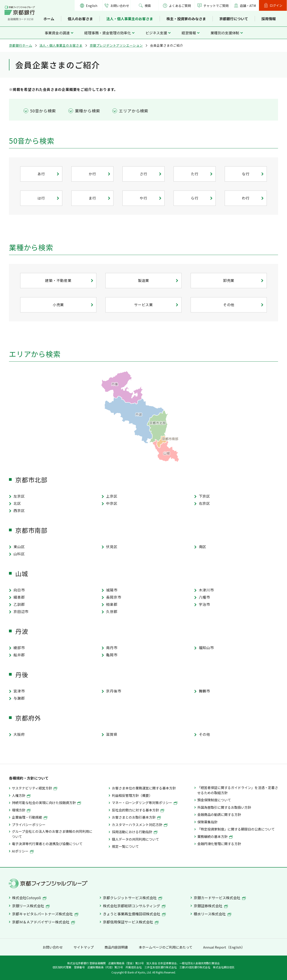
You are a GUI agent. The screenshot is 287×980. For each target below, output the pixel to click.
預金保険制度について (214, 800)
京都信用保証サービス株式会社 (131, 922)
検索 (148, 6)
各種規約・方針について (29, 778)
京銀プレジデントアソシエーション (116, 45)
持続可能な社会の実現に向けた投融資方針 (46, 803)
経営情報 (189, 33)
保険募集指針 (207, 822)
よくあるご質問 (177, 6)
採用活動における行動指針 (135, 832)
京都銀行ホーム (21, 45)
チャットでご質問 (216, 6)
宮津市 (19, 691)
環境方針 (21, 810)
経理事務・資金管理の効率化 (108, 33)
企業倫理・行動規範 (30, 817)
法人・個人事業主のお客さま (130, 19)
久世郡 (112, 611)
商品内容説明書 (116, 947)
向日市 (19, 590)
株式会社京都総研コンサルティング (134, 906)
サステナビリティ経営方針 (35, 788)
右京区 (204, 503)
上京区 (112, 496)
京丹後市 (114, 691)
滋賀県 (112, 734)
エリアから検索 (134, 111)
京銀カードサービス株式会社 (220, 898)
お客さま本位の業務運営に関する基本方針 (144, 788)
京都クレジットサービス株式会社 (133, 898)
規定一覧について (125, 846)
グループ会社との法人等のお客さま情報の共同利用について (52, 834)
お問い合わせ (120, 6)
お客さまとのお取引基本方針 (136, 817)
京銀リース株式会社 (31, 906)
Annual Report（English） (224, 947)
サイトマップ (84, 947)
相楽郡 (112, 604)
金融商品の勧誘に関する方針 (219, 814)
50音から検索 (43, 111)
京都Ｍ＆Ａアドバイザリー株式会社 (43, 922)
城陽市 (112, 590)
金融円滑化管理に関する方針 (219, 844)
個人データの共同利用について (135, 839)
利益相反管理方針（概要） (132, 795)
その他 (204, 734)
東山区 (19, 547)
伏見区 (112, 547)
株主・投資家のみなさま (186, 19)
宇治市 (204, 604)
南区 (203, 547)
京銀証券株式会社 (211, 906)
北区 (17, 503)
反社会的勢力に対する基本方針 (138, 810)
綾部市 (19, 648)
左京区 (19, 496)
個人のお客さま (80, 19)
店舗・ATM (248, 6)
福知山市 (206, 648)
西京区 (19, 510)
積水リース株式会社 (212, 914)
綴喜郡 (19, 597)
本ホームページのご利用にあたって (166, 947)
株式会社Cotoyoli (29, 898)
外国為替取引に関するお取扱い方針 (224, 807)
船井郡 (19, 655)
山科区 (19, 554)
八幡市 (204, 597)
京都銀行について (234, 19)
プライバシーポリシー (29, 825)
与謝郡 (19, 698)
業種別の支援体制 (225, 33)
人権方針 (21, 795)
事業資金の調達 (57, 33)
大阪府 (19, 734)
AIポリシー (23, 851)
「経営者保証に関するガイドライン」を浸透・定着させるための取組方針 (238, 790)
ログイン (276, 5)
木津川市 (206, 590)
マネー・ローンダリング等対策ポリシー (145, 803)
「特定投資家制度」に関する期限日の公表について (236, 829)
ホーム (49, 19)
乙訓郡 (19, 604)
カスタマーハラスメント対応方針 (140, 825)
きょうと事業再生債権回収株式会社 (134, 914)
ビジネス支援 (156, 33)
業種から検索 (88, 111)
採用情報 (269, 19)
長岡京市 (114, 597)
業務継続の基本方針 (215, 836)
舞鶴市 (204, 691)
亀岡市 (112, 655)
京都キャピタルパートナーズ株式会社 (45, 914)
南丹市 (112, 648)
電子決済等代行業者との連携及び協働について (47, 844)
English (92, 6)
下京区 (204, 496)
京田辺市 (21, 611)
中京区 (112, 503)
